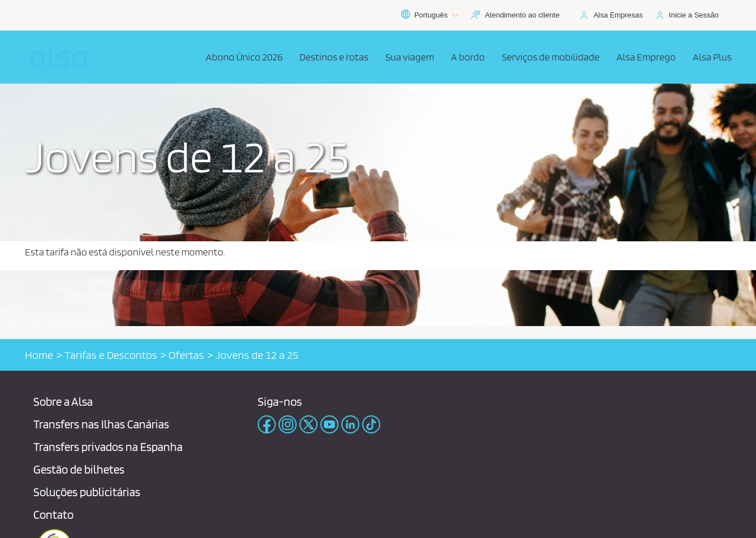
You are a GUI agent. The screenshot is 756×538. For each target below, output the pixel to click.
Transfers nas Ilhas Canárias (101, 424)
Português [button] (430, 15)
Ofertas (186, 355)
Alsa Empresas (618, 15)
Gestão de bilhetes (79, 469)
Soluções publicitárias (87, 492)
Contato (53, 515)
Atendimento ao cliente (522, 15)
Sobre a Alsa (63, 402)
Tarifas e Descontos (111, 355)
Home (39, 355)
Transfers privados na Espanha (108, 447)
